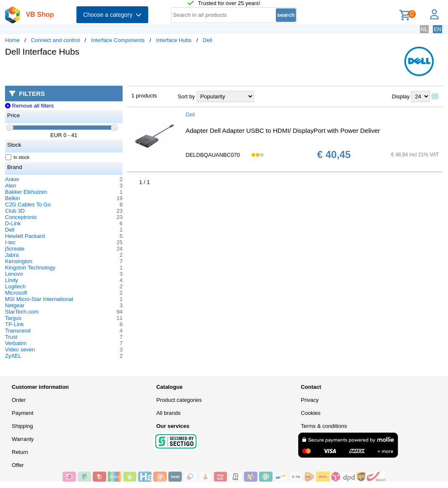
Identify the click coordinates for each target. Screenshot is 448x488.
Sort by (186, 96)
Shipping (22, 426)
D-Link (13, 223)
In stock (18, 157)
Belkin (12, 198)
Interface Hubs (174, 40)
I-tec (10, 242)
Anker (12, 179)
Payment (22, 413)
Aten (11, 186)
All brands (168, 413)
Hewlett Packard (25, 236)
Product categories (179, 400)
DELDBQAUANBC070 (213, 155)
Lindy (12, 280)
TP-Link (14, 324)
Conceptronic (21, 217)
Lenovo (14, 274)
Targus (13, 318)
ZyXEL (13, 356)
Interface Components (118, 40)
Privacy (310, 400)
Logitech (15, 286)
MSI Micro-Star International (39, 299)
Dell (207, 40)
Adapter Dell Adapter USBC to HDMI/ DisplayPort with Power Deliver (283, 131)
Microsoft (16, 293)
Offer (18, 465)
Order (19, 400)
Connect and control (55, 40)
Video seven (20, 350)
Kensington (19, 261)
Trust (11, 337)
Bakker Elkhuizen (26, 192)
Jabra (12, 255)
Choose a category (112, 15)
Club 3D (15, 211)
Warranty (23, 439)
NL (424, 29)
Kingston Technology (30, 268)
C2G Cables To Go (28, 204)
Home (12, 40)
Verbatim (16, 343)
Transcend (18, 331)
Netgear (15, 305)
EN (438, 29)
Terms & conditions (324, 426)
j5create (15, 249)
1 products (144, 96)
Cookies (310, 413)
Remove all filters (29, 106)
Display (401, 96)
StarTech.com (22, 312)
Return (20, 452)
